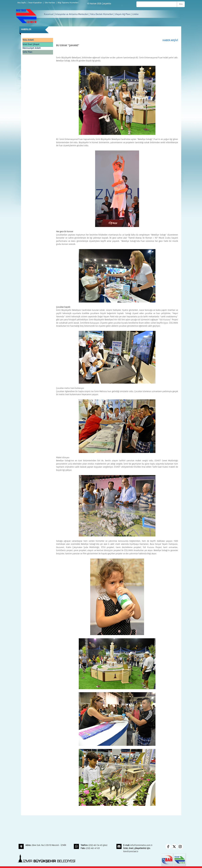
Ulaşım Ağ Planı (123, 14)
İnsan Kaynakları (35, 3)
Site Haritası (50, 3)
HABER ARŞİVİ (170, 41)
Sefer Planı (27, 52)
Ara (181, 4)
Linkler (135, 14)
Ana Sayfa (22, 3)
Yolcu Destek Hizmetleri (102, 14)
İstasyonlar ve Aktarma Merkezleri (72, 14)
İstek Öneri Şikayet (31, 44)
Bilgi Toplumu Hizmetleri (68, 3)
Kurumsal (49, 14)
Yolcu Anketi (28, 40)
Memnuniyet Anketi (32, 48)
